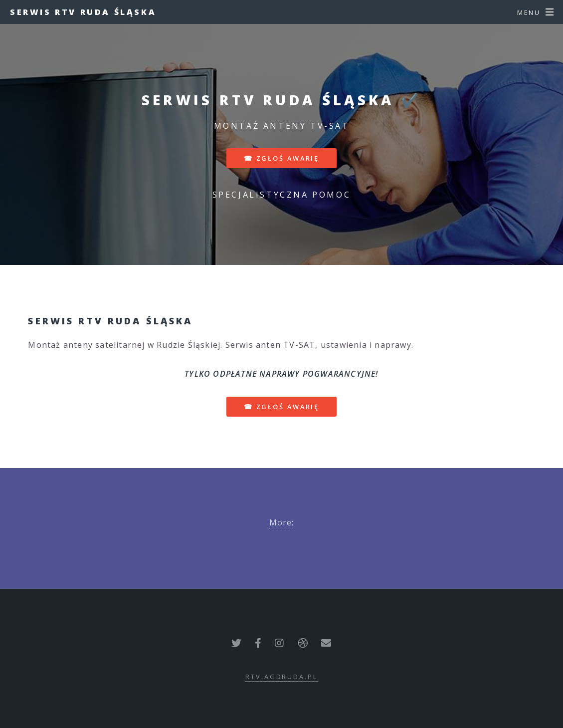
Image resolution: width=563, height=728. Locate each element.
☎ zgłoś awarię (281, 158)
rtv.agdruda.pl (281, 677)
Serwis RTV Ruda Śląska (83, 12)
